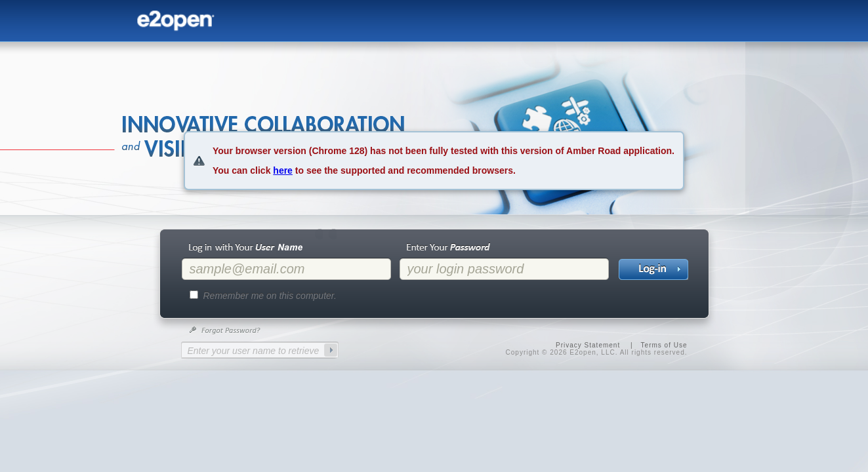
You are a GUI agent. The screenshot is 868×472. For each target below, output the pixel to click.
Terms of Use (664, 345)
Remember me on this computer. (270, 296)
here (283, 170)
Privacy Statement (588, 345)
